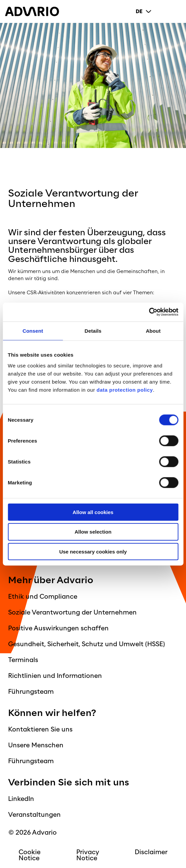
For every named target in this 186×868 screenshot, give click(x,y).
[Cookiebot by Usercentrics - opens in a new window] (149, 312)
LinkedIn (21, 799)
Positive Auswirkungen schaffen (58, 628)
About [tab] (153, 331)
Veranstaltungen (34, 815)
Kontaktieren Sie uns (40, 729)
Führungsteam (31, 692)
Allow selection (93, 532)
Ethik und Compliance (43, 597)
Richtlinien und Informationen (55, 676)
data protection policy (124, 390)
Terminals (23, 660)
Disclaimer (151, 852)
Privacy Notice (88, 855)
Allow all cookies (93, 512)
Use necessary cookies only (93, 552)
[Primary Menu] (176, 11)
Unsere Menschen (36, 745)
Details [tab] (93, 331)
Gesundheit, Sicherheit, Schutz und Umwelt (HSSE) (87, 644)
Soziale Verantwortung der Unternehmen (72, 612)
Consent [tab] (33, 331)
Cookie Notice (30, 855)
